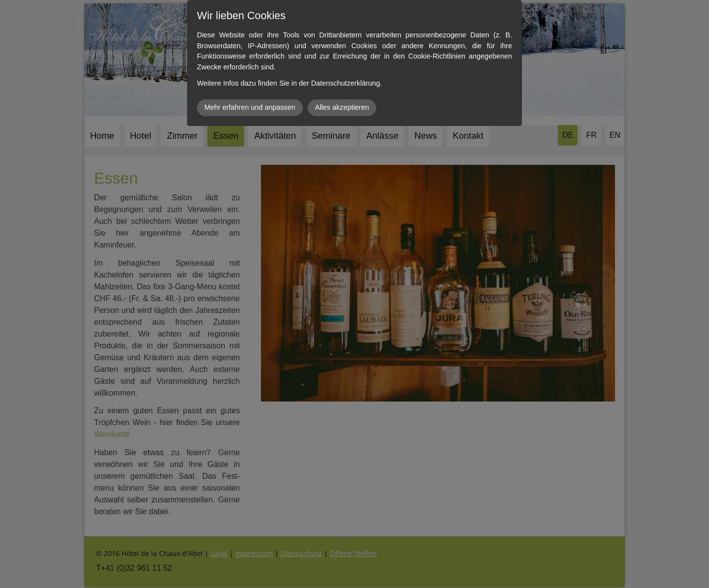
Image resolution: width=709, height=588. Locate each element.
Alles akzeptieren (342, 107)
